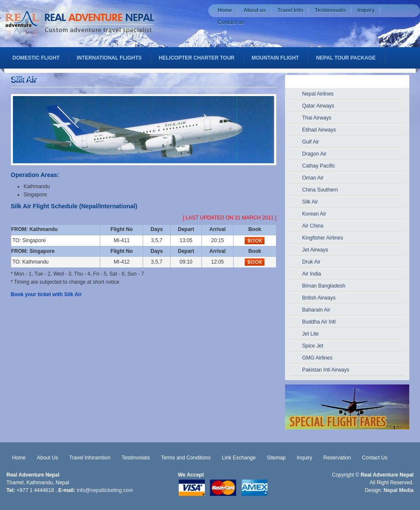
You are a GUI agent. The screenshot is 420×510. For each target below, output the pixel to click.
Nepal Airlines (318, 94)
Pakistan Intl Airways (326, 370)
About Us (47, 458)
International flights (109, 58)
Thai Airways (317, 118)
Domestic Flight (36, 58)
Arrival (218, 229)
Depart (186, 229)
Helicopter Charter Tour (197, 58)
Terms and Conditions (186, 458)
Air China (313, 226)
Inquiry (366, 10)
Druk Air (311, 262)
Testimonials (136, 458)
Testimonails (330, 10)
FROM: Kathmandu (34, 229)
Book (255, 229)
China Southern (320, 190)
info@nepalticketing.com (105, 490)
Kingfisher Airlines (322, 238)
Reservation (337, 458)
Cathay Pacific (319, 166)
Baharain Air (316, 310)
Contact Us (375, 458)
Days (157, 229)
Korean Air (314, 214)
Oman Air (313, 178)
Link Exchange (239, 458)
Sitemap (276, 458)
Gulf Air (310, 142)
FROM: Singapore (33, 251)
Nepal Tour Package (346, 58)
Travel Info (290, 10)
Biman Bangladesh (324, 286)
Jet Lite (310, 334)
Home (225, 10)
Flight (118, 229)
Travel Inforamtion (90, 458)
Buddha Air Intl (319, 322)
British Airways (319, 298)
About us (255, 10)
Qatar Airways (318, 106)
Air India (312, 274)
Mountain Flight (275, 58)
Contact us (231, 22)
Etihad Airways (319, 130)
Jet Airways (315, 250)
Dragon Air (314, 154)
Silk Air (310, 202)
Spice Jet (313, 346)
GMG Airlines (317, 358)
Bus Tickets (30, 79)
